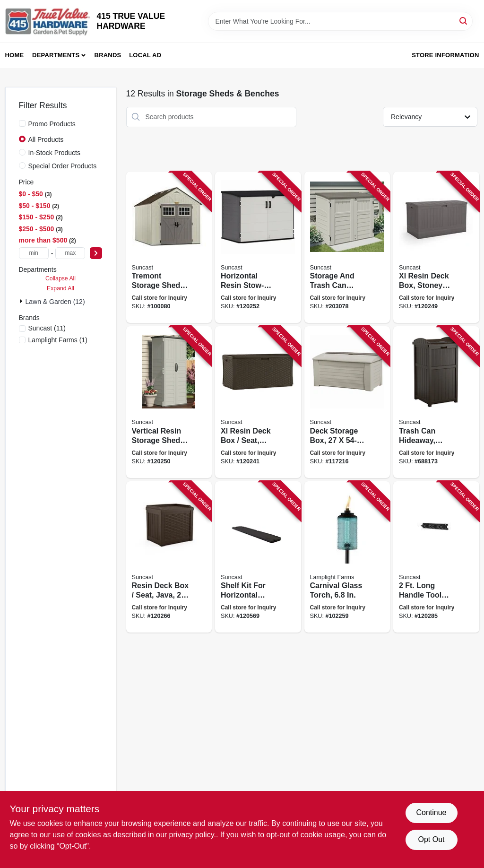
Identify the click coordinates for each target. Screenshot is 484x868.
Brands (108, 55)
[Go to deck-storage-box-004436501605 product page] (347, 402)
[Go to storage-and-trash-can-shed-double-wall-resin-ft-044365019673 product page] (347, 247)
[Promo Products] (22, 123)
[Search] (464, 21)
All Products (46, 139)
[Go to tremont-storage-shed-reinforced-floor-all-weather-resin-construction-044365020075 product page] (169, 247)
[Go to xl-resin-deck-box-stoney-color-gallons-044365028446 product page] (436, 247)
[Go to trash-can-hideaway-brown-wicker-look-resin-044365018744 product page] (436, 402)
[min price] (34, 253)
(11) (47, 328)
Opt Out (431, 839)
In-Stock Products (55, 153)
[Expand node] (22, 301)
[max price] (70, 253)
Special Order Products (63, 166)
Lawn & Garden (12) (55, 302)
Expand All (60, 288)
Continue (431, 812)
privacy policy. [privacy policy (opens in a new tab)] (193, 835)
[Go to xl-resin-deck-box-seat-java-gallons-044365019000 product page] (258, 402)
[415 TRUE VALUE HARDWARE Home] (48, 21)
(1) (58, 340)
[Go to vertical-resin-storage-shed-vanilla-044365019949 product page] (169, 402)
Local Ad (145, 55)
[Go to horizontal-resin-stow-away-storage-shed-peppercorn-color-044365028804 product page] (258, 247)
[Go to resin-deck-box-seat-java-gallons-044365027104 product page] (169, 557)
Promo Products (52, 124)
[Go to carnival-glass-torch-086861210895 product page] (347, 557)
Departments (56, 55)
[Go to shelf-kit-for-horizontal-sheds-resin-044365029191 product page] (258, 557)
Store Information (445, 55)
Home (15, 55)
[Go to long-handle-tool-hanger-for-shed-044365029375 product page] (436, 557)
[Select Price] (96, 253)
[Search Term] (340, 21)
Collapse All (60, 278)
